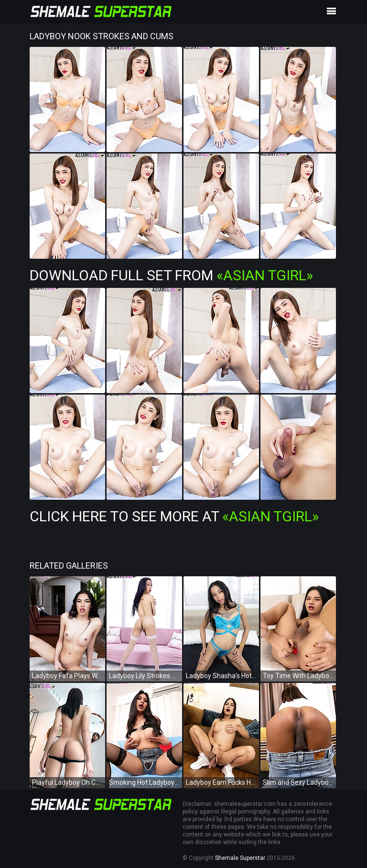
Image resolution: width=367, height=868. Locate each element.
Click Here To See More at (174, 516)
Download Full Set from (171, 275)
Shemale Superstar (240, 858)
